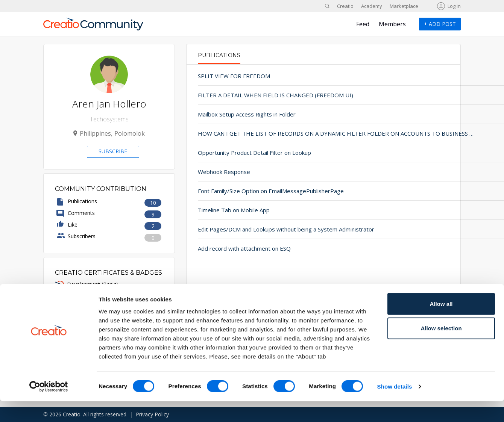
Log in (454, 6)
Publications (219, 55)
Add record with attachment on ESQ (244, 248)
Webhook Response (224, 172)
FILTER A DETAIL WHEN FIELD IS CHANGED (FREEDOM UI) (275, 95)
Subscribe (113, 151)
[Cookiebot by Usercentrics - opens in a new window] (49, 407)
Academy (372, 6)
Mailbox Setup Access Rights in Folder (247, 114)
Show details (395, 407)
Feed (363, 24)
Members (392, 24)
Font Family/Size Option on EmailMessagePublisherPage (271, 191)
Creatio (345, 6)
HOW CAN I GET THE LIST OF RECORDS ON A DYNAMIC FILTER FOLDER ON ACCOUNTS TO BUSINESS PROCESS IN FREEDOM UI (275, 133)
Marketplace (404, 6)
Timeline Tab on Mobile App (234, 210)
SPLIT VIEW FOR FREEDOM (234, 76)
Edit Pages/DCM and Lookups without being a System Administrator (275, 229)
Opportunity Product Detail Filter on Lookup (254, 153)
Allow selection (441, 349)
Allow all (441, 324)
